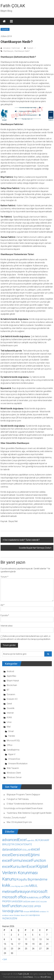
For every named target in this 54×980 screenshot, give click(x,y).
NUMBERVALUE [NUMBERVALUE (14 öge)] (34, 898)
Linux (9, 722)
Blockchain (12, 685)
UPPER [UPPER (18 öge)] (37, 906)
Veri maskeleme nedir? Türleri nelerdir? (22, 540)
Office (10, 745)
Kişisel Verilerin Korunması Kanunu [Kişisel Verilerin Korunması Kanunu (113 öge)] (25, 873)
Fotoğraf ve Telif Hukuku (18, 799)
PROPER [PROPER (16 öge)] (6, 901)
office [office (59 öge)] (46, 897)
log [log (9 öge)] (16, 886)
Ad (3, 605)
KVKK (9, 717)
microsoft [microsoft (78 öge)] (39, 892)
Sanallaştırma (13, 750)
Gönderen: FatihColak (11, 48)
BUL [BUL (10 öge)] (33, 840)
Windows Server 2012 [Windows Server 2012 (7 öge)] (21, 915)
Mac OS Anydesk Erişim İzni (19, 822)
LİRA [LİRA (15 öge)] (27, 886)
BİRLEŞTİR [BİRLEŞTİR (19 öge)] (8, 844)
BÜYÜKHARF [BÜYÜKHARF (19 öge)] (42, 840)
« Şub (5, 959)
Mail (9, 727)
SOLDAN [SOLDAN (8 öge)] (43, 902)
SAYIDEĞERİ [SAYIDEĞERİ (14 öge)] (17, 902)
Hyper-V (12, 754)
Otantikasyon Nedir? (22, 51)
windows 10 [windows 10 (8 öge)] (44, 912)
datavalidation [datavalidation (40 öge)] (12, 849)
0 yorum (29, 48)
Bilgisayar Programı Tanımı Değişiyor (23, 795)
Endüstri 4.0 (12, 699)
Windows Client (14, 773)
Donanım (11, 694)
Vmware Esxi (14, 759)
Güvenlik (5, 29)
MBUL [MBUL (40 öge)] (33, 886)
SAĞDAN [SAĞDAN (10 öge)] (27, 902)
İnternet (10, 713)
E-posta (5, 615)
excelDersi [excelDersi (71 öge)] (11, 855)
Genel (9, 704)
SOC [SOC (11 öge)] (38, 902)
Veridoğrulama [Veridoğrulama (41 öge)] (13, 911)
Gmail (11, 731)
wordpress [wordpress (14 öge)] (34, 915)
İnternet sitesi (7, 626)
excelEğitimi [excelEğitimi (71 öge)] (30, 855)
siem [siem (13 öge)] (33, 902)
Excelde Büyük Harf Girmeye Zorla (34, 548)
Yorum (4, 577)
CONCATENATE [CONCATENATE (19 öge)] (23, 844)
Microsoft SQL (13, 741)
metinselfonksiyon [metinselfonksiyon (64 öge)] (16, 892)
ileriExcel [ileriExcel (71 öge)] (28, 867)
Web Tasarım (13, 768)
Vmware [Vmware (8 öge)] (26, 912)
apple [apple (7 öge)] (29, 841)
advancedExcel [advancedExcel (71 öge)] (14, 840)
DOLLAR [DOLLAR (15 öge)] (27, 850)
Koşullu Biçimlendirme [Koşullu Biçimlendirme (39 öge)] (32, 879)
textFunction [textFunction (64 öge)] (12, 906)
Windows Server (14, 777)
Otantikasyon (8, 51)
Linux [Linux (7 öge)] (13, 886)
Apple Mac (12, 676)
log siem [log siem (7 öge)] (21, 886)
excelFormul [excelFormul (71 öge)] (12, 860)
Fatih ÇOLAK (13, 6)
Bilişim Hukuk (13, 681)
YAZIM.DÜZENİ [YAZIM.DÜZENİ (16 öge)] (10, 918)
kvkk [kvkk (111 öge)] (6, 885)
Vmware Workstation (18, 764)
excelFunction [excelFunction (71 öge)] (34, 860)
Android (10, 671)
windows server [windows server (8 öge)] (8, 915)
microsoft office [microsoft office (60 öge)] (14, 897)
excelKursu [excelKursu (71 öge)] (11, 867)
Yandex (12, 736)
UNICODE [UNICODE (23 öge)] (28, 906)
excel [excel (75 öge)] (35, 849)
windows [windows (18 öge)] (34, 911)
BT (8, 690)
